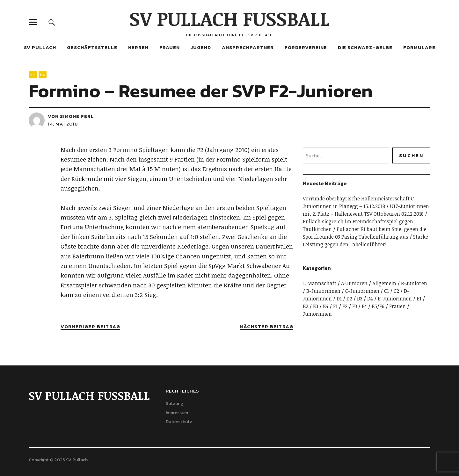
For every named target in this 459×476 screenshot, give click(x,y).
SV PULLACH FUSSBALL (230, 18)
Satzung (174, 404)
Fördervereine (306, 47)
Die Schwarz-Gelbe (365, 47)
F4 (43, 75)
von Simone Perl (71, 116)
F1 (335, 306)
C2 (396, 291)
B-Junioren (414, 283)
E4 (326, 306)
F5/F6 (378, 306)
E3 (316, 306)
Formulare (419, 47)
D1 (339, 299)
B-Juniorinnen (323, 291)
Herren (138, 47)
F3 (33, 75)
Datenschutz (179, 422)
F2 (345, 306)
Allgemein (384, 283)
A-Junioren (354, 283)
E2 (306, 306)
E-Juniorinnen (395, 299)
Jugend (201, 47)
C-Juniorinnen (362, 291)
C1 (386, 291)
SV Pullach (40, 47)
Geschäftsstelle (92, 47)
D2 (349, 299)
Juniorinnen (317, 314)
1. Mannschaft (320, 283)
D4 (370, 299)
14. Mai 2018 (63, 124)
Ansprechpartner (248, 47)
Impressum (177, 413)
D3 (360, 299)
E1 (419, 299)
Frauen (170, 47)
